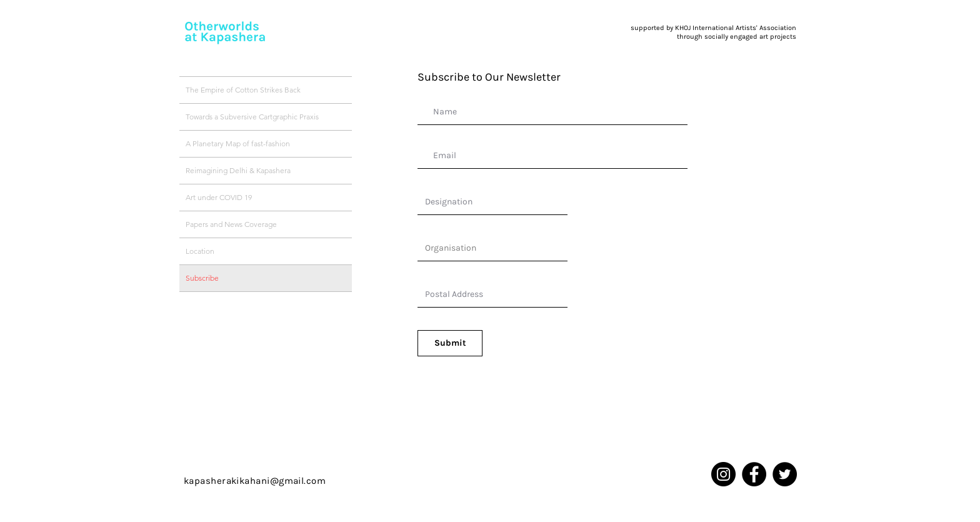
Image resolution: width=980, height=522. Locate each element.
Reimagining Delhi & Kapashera (238, 170)
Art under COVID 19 (219, 197)
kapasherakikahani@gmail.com (255, 481)
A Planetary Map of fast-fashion (238, 143)
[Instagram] (723, 474)
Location (200, 251)
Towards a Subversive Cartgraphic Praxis (252, 117)
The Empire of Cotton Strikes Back (243, 90)
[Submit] (450, 343)
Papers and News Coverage (231, 224)
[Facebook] (754, 474)
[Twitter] (785, 474)
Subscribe (202, 278)
